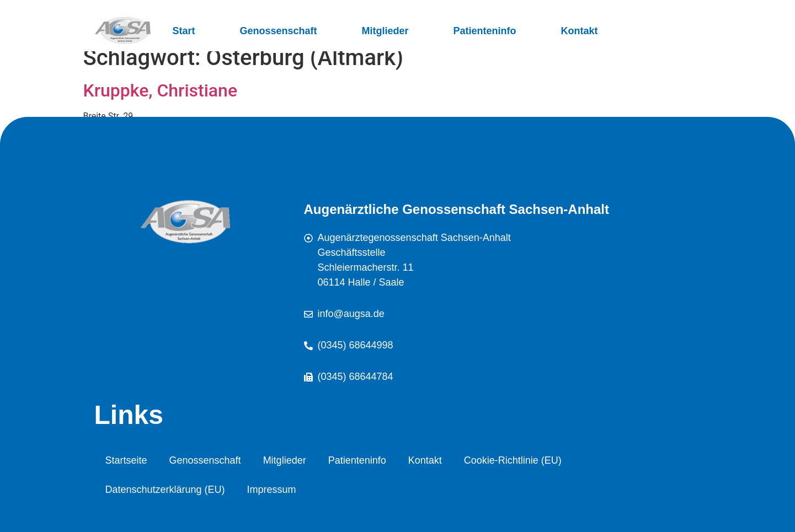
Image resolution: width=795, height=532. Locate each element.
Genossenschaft (279, 31)
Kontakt (580, 31)
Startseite (126, 460)
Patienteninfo (485, 31)
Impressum (272, 490)
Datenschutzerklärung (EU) (165, 490)
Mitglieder (385, 31)
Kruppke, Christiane (161, 90)
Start (184, 31)
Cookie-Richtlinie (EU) (513, 460)
